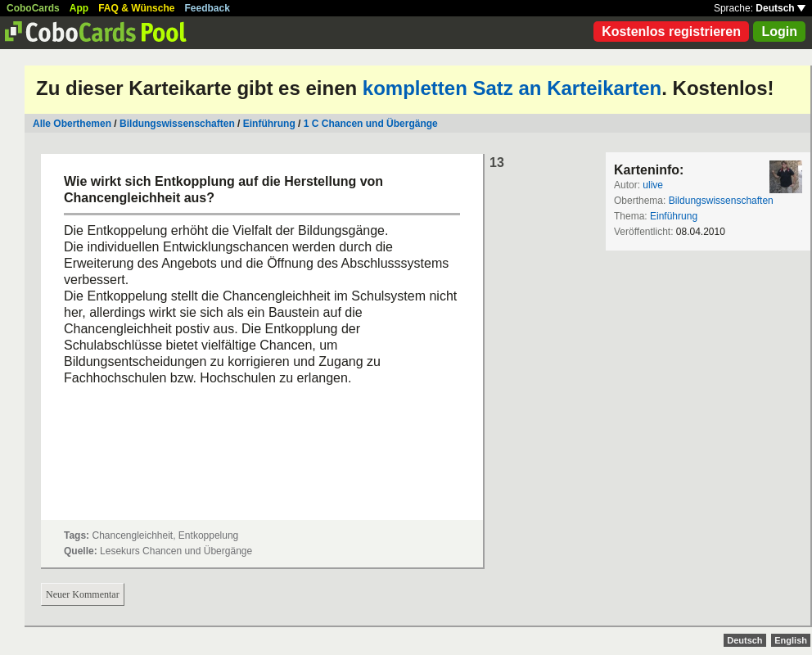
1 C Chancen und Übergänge (371, 124)
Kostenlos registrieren (671, 32)
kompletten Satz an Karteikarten (512, 88)
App (79, 8)
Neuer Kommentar (83, 594)
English (791, 640)
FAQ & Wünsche (136, 8)
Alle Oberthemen (72, 124)
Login (779, 32)
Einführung (269, 124)
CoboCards (33, 8)
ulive (653, 185)
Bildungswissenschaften (177, 124)
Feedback (208, 8)
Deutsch (780, 8)
